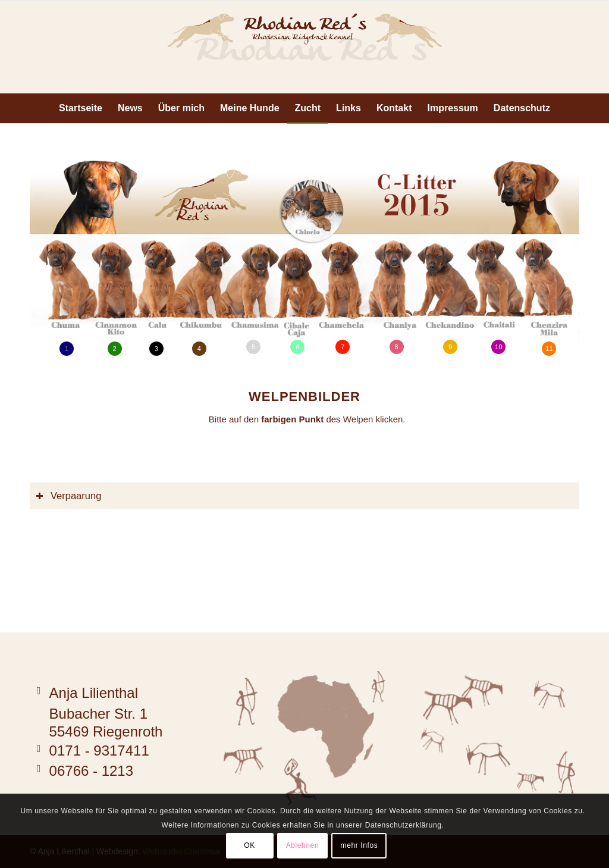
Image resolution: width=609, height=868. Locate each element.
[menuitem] (81, 108)
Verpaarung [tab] (68, 496)
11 (549, 349)
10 (498, 347)
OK (249, 845)
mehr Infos (360, 845)
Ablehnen (303, 845)
